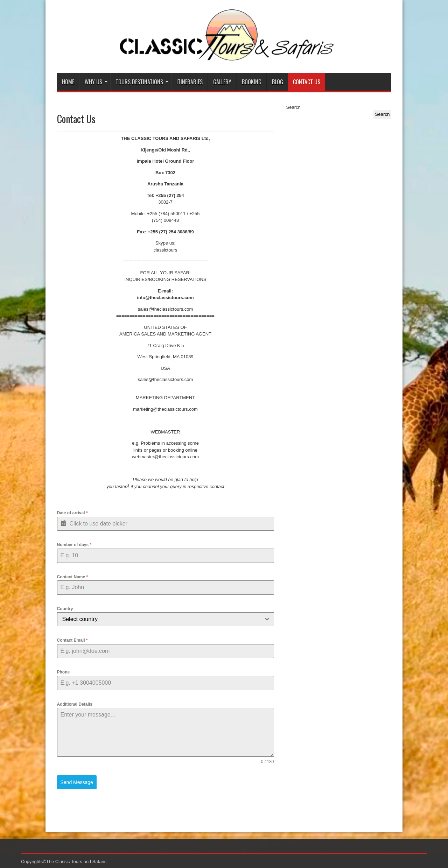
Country (65, 609)
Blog (278, 82)
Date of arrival (72, 513)
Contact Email (72, 640)
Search (293, 107)
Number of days (74, 545)
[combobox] (166, 619)
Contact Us (307, 82)
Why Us (96, 82)
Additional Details (75, 704)
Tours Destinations (142, 82)
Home (68, 82)
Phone (64, 672)
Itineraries (190, 82)
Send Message (77, 782)
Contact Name (73, 577)
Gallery (222, 82)
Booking (252, 82)
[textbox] (159, 619)
